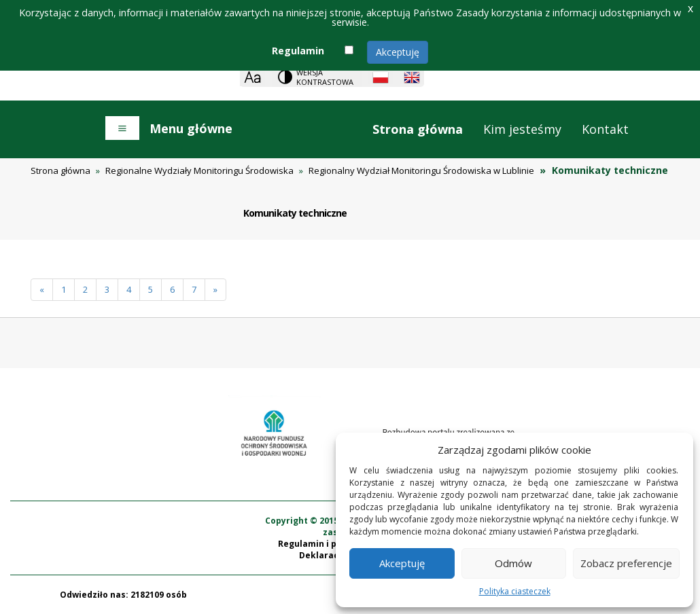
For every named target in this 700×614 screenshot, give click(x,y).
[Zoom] (252, 77)
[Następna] (215, 290)
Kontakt (605, 129)
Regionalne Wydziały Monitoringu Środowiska (199, 170)
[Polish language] (381, 77)
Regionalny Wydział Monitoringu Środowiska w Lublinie (421, 170)
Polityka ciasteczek (515, 591)
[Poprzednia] (42, 290)
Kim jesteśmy (522, 129)
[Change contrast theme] (317, 77)
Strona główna (418, 129)
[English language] (412, 77)
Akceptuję (398, 52)
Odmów (513, 563)
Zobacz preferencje (626, 563)
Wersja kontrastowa (325, 77)
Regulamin (298, 51)
